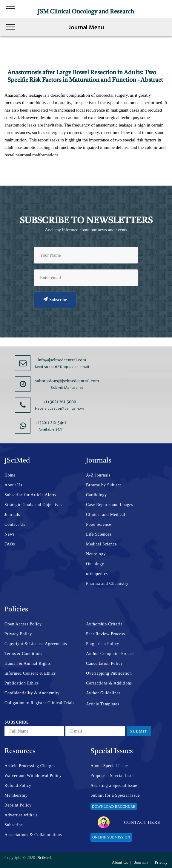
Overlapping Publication (109, 673)
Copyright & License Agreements (36, 644)
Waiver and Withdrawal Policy (33, 776)
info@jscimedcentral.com (62, 360)
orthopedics (97, 574)
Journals (12, 515)
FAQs (10, 544)
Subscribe (55, 299)
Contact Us (15, 524)
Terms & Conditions (23, 654)
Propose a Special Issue (113, 776)
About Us (13, 485)
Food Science (99, 524)
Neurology (96, 554)
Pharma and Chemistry (107, 583)
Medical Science (101, 544)
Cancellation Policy (104, 663)
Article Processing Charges (30, 766)
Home (10, 475)
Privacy (161, 862)
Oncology (95, 564)
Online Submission (111, 837)
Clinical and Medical (106, 515)
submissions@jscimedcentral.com (67, 381)
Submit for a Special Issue (115, 795)
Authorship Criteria (104, 624)
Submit (139, 731)
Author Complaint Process (111, 654)
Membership (16, 795)
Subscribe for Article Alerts (30, 495)
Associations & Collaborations (33, 835)
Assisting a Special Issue (114, 785)
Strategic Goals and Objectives (33, 505)
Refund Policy (18, 785)
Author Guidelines (103, 693)
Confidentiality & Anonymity (32, 693)
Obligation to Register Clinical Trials (39, 703)
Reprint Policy (18, 805)
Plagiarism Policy (103, 644)
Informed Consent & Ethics (30, 673)
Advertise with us (21, 815)
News (10, 534)
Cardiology (96, 495)
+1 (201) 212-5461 (50, 423)
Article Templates (103, 704)
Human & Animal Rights (28, 663)
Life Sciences (99, 534)
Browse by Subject (104, 485)
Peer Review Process (106, 634)
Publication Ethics (22, 683)
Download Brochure (114, 807)
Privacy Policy (18, 634)
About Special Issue (109, 766)
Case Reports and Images (110, 505)
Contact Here (129, 822)
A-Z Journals (98, 475)
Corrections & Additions (109, 683)
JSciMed (43, 858)
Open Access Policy (23, 624)
